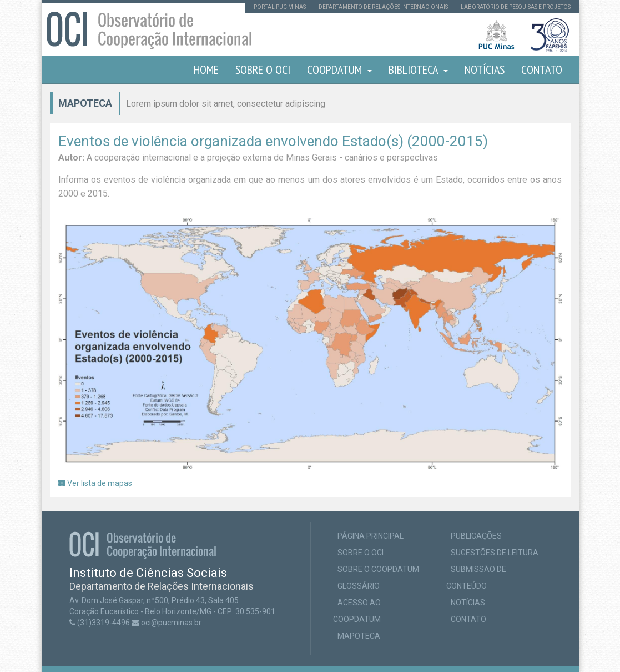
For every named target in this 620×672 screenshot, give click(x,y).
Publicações (476, 536)
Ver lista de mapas (95, 483)
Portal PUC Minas (280, 7)
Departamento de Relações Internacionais (383, 7)
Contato (542, 69)
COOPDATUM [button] (339, 69)
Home (206, 69)
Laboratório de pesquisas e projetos (516, 7)
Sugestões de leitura (495, 553)
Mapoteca (359, 636)
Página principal (371, 536)
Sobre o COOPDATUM (378, 569)
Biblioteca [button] (418, 69)
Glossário (359, 586)
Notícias (485, 69)
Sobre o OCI (263, 69)
